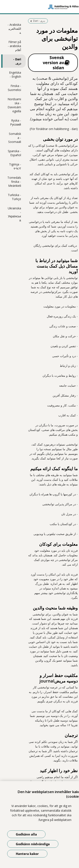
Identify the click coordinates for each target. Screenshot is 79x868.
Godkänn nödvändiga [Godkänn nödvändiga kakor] (33, 844)
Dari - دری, (17, 61)
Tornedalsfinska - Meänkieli (14, 182)
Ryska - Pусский (16, 122)
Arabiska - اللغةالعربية (14, 29)
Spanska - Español (14, 153)
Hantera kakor (27, 854)
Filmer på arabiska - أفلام (14, 46)
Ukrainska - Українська (14, 214)
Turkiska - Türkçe (14, 197)
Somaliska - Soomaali (15, 138)
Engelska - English (15, 74)
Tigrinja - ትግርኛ (15, 166)
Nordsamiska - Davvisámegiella (14, 105)
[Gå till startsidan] (39, 7)
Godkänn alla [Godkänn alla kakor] (26, 834)
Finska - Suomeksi (14, 88)
